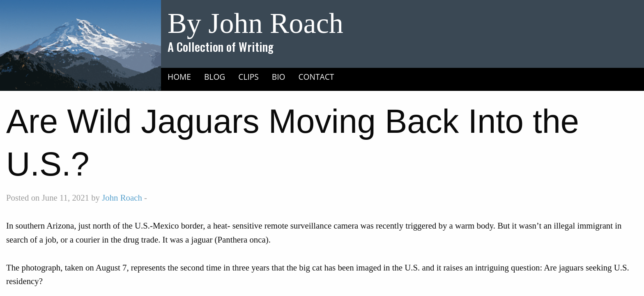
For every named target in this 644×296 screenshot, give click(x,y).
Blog (215, 77)
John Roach (122, 198)
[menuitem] (179, 76)
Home (179, 77)
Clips (248, 77)
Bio (279, 77)
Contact (316, 77)
